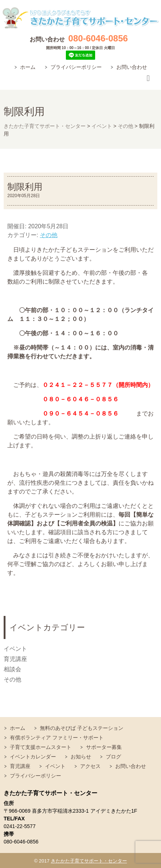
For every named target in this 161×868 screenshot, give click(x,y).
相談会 (12, 669)
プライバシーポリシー (76, 67)
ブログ (113, 757)
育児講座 (15, 659)
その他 (49, 235)
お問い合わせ (132, 67)
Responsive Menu (148, 79)
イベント (15, 649)
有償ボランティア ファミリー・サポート (57, 738)
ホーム (28, 67)
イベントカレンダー (33, 757)
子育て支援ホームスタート (41, 747)
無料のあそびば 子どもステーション (82, 728)
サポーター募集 (104, 747)
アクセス (90, 766)
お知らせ (81, 757)
